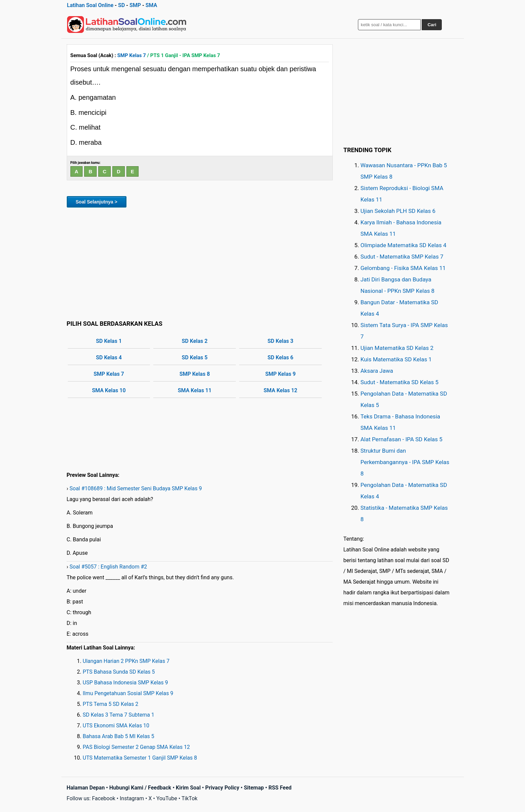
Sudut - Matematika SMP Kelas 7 (402, 257)
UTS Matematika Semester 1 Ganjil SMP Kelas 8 (140, 758)
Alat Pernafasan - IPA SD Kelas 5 (402, 439)
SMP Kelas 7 (132, 55)
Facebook (103, 798)
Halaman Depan (86, 788)
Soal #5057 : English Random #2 (108, 567)
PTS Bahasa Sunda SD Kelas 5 (119, 672)
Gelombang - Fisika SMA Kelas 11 (403, 268)
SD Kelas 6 (281, 357)
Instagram (132, 798)
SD (121, 5)
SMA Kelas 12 (280, 390)
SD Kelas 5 (195, 357)
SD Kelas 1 (109, 341)
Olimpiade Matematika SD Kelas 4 (404, 245)
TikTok (190, 798)
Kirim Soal (188, 788)
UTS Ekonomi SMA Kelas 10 (116, 726)
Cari (432, 25)
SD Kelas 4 (109, 357)
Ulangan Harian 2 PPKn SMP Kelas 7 (126, 661)
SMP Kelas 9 (281, 374)
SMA (151, 5)
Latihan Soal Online (90, 5)
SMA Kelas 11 (195, 390)
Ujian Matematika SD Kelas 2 (397, 348)
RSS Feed (280, 788)
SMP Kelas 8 (195, 374)
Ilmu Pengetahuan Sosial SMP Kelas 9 (128, 693)
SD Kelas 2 (195, 341)
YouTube (167, 798)
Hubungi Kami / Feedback (140, 788)
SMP (135, 5)
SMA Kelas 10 (109, 390)
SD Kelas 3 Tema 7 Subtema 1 (119, 715)
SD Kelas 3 (281, 341)
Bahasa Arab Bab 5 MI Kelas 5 (119, 736)
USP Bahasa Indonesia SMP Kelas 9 (125, 683)
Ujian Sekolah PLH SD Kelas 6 (398, 211)
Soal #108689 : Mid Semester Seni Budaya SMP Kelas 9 (136, 488)
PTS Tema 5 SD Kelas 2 (111, 704)
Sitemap (254, 788)
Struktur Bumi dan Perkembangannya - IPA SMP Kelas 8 (405, 462)
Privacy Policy (222, 788)
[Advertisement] (200, 263)
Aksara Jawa (377, 371)
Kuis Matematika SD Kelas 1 (396, 359)
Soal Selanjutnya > (97, 202)
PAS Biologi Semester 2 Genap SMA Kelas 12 (137, 747)
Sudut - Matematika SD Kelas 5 (400, 382)
